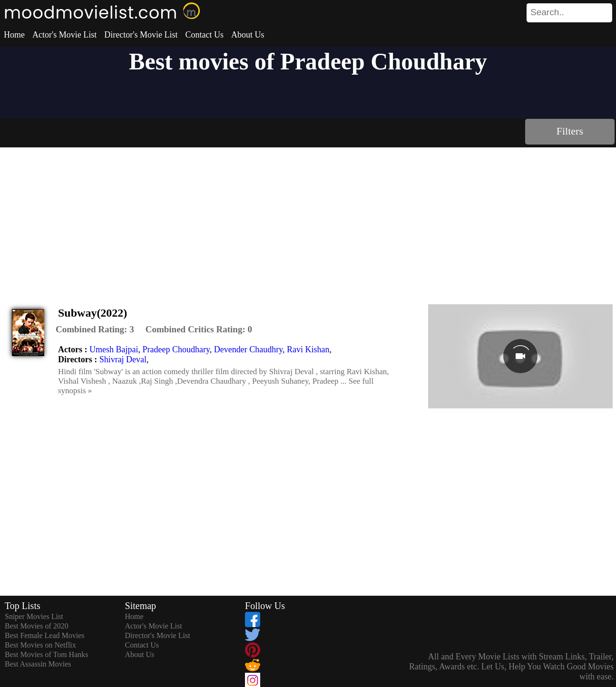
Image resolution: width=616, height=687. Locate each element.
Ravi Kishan (308, 349)
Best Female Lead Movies (45, 635)
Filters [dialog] (570, 131)
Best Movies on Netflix (40, 645)
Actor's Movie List (64, 35)
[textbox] (548, 12)
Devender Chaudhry (248, 349)
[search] (569, 13)
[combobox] (548, 12)
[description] (95, 329)
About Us (248, 35)
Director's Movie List (141, 35)
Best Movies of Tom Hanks (46, 654)
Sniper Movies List (34, 616)
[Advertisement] (308, 219)
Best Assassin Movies (38, 664)
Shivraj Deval (123, 359)
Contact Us (204, 35)
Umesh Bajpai (114, 349)
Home (14, 35)
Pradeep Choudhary (176, 349)
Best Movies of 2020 (37, 626)
